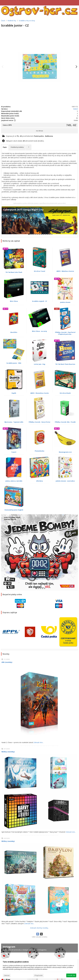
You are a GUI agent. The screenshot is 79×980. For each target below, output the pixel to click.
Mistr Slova (14, 301)
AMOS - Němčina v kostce (65, 271)
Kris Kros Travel (40, 271)
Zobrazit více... (39, 742)
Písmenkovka (39, 451)
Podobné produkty (17, 147)
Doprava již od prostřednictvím (29, 136)
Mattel (75, 109)
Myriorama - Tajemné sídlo (14, 422)
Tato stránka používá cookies (16, 962)
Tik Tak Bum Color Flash (14, 272)
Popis (5, 147)
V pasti (14, 452)
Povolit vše (71, 975)
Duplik (14, 393)
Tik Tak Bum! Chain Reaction (65, 364)
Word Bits (14, 332)
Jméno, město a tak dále (14, 481)
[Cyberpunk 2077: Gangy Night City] (39, 221)
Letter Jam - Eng (39, 364)
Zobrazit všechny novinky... (39, 928)
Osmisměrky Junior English (14, 510)
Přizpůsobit (39, 975)
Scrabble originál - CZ (39, 301)
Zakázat (7, 975)
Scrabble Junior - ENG (14, 363)
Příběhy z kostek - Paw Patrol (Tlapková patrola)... (65, 333)
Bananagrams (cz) (65, 452)
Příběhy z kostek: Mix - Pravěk (65, 422)
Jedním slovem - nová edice (65, 481)
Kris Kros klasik (65, 393)
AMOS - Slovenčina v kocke (40, 393)
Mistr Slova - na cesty (39, 331)
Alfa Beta (40, 481)
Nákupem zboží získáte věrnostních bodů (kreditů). (25, 141)
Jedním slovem (65, 302)
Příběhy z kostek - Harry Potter (40, 422)
